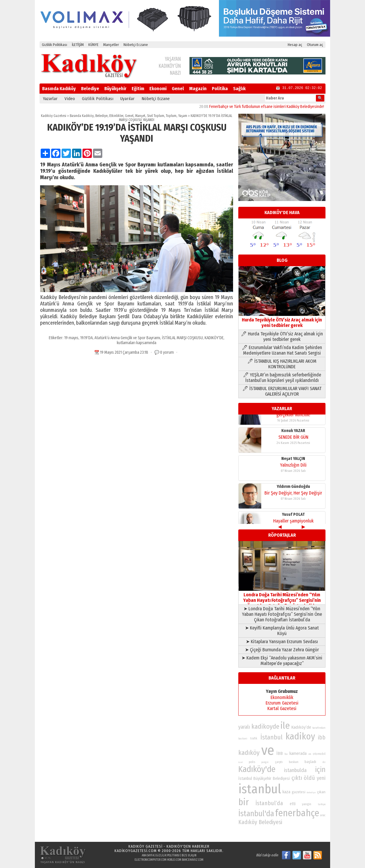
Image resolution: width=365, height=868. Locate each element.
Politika (220, 89)
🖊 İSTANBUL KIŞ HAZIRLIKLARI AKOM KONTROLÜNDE (282, 364)
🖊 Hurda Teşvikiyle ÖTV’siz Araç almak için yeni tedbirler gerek (282, 337)
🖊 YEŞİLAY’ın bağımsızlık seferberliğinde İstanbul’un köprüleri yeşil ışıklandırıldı (282, 378)
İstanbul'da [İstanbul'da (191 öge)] (256, 814)
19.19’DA (86, 338)
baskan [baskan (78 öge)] (294, 762)
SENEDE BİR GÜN (293, 424)
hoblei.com (174, 860)
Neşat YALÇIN (293, 446)
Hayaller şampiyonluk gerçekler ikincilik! (293, 511)
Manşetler (111, 45)
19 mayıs (71, 338)
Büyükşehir (115, 89)
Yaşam (183, 116)
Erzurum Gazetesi (282, 703)
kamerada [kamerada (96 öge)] (298, 753)
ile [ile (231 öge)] (285, 726)
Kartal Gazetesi (282, 708)
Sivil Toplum (156, 116)
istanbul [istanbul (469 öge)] (260, 789)
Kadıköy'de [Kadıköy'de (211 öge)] (257, 769)
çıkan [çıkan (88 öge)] (321, 792)
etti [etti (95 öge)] (293, 804)
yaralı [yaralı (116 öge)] (244, 727)
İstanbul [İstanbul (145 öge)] (271, 737)
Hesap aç (295, 45)
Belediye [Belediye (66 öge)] (311, 793)
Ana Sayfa (148, 855)
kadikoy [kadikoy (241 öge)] (300, 736)
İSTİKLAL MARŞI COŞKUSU (182, 338)
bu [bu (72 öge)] (286, 754)
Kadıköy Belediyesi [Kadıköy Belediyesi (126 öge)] (260, 822)
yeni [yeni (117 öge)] (321, 778)
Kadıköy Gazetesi (54, 116)
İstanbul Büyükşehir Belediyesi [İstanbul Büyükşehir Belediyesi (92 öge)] (264, 779)
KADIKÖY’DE (214, 338)
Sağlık (239, 89)
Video (70, 99)
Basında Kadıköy (59, 89)
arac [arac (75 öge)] (323, 815)
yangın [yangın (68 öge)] (265, 762)
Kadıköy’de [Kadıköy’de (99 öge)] (301, 727)
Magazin (198, 89)
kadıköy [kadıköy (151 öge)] (249, 753)
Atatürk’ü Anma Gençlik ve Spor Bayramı (127, 338)
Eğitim (138, 89)
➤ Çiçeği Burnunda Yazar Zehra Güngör (282, 650)
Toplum (171, 116)
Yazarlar (50, 99)
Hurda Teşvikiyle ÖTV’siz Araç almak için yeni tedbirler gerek (282, 320)
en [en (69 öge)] (310, 754)
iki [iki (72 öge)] (324, 762)
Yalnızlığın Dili (293, 452)
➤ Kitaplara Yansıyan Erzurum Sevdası (282, 642)
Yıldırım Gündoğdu (293, 474)
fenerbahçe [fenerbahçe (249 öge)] (297, 813)
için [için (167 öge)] (320, 770)
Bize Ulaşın (189, 855)
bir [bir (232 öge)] (244, 802)
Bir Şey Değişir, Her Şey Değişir (293, 480)
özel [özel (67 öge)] (240, 762)
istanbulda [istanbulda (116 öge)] (295, 770)
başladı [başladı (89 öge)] (310, 762)
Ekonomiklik (282, 697)
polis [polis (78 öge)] (252, 762)
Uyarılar (127, 99)
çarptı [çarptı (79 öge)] (279, 762)
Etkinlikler (116, 116)
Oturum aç (315, 45)
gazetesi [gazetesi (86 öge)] (299, 792)
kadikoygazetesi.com (136, 851)
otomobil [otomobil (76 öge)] (319, 754)
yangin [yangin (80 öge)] (307, 804)
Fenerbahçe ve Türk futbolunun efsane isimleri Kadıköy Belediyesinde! (277, 107)
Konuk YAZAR (293, 418)
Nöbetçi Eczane (136, 45)
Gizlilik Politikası (54, 45)
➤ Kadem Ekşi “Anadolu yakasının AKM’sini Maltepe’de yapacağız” (282, 661)
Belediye (90, 89)
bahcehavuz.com (193, 860)
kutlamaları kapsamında (137, 343)
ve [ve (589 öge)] (268, 750)
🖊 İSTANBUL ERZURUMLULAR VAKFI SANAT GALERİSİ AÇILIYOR (282, 391)
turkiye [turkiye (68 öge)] (322, 804)
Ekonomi (158, 89)
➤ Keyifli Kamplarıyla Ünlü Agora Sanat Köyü (282, 631)
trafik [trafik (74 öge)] (254, 739)
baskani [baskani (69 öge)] (243, 739)
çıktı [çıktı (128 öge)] (297, 778)
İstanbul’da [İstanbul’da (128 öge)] (269, 803)
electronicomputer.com (151, 860)
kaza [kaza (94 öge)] (286, 792)
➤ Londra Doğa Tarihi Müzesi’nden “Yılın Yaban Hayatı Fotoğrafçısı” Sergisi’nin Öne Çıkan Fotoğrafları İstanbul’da (282, 614)
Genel (178, 89)
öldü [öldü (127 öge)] (309, 778)
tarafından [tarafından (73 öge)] (319, 728)
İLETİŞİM (78, 45)
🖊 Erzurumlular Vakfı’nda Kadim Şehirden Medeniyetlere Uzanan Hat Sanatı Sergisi (282, 350)
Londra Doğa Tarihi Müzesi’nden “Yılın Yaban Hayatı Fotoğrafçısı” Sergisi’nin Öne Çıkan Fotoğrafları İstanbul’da (282, 597)
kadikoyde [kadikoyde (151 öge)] (265, 726)
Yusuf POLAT (293, 502)
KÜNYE (93, 45)
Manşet (140, 116)
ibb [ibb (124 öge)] (322, 738)
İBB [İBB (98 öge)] (280, 753)
